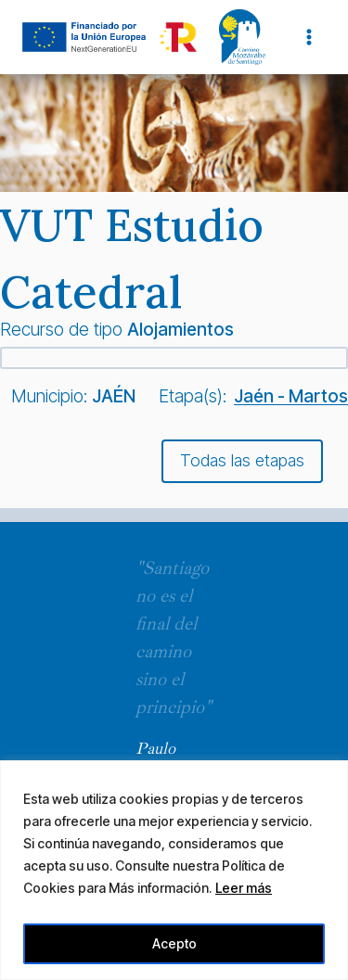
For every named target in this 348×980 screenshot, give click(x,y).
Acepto (174, 943)
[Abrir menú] (309, 37)
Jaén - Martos (291, 396)
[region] (174, 870)
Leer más (244, 888)
